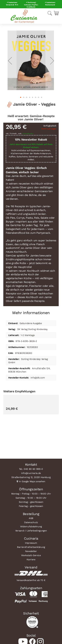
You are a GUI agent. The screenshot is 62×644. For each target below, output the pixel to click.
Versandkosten (28, 134)
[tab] (31, 312)
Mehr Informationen (31, 313)
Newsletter (31, 551)
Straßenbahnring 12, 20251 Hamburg (31, 477)
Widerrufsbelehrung (31, 526)
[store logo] (24, 16)
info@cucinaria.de (31, 473)
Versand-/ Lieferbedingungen (31, 531)
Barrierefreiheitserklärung (31, 547)
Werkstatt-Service (31, 555)
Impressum (31, 543)
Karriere (31, 559)
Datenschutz (31, 522)
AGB (31, 518)
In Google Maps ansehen (32, 481)
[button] (10, 61)
